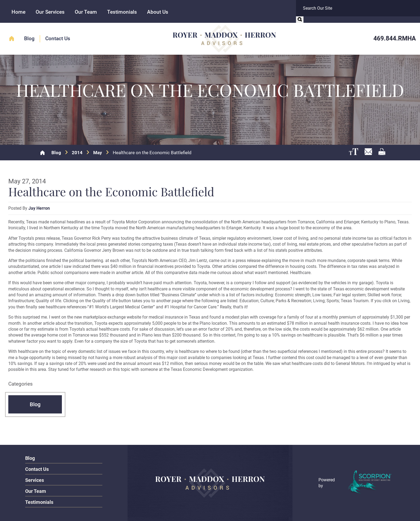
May (98, 153)
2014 (77, 153)
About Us (158, 12)
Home (18, 12)
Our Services (50, 12)
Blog (29, 38)
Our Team (86, 12)
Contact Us (58, 38)
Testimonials (122, 12)
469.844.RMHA (395, 38)
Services (35, 480)
